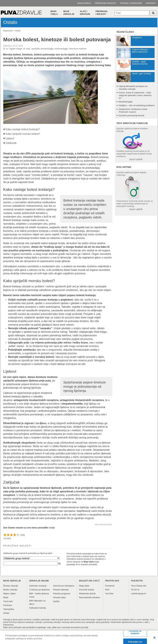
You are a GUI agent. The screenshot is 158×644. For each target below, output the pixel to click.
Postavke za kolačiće (135, 634)
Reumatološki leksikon (90, 597)
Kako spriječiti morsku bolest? (23, 134)
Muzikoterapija (126, 102)
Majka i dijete (9, 594)
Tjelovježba (9, 609)
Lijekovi (10, 138)
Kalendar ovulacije (38, 586)
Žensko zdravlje (11, 586)
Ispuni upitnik (136, 159)
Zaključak (11, 143)
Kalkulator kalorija (38, 608)
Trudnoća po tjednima (39, 590)
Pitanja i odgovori (131, 3)
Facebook (110, 586)
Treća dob (8, 601)
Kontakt (151, 3)
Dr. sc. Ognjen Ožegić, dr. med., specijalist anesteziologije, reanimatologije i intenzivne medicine (45, 49)
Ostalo (18, 31)
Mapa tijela (54, 13)
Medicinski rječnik (87, 594)
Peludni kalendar (61, 590)
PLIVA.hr (135, 590)
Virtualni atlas (59, 597)
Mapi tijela (89, 562)
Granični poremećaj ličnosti (132, 115)
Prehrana (8, 605)
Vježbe (56, 601)
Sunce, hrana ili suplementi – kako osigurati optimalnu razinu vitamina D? (135, 95)
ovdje (52, 528)
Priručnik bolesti (105, 3)
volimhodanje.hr (139, 594)
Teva (133, 586)
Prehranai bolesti (102, 13)
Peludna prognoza (62, 594)
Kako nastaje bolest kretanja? (23, 129)
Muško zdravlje (10, 590)
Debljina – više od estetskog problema (137, 105)
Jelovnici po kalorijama (64, 586)
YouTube (109, 594)
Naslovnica (84, 3)
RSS (107, 590)
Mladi (6, 597)
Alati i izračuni (85, 13)
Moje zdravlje (69, 13)
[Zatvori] (154, 639)
